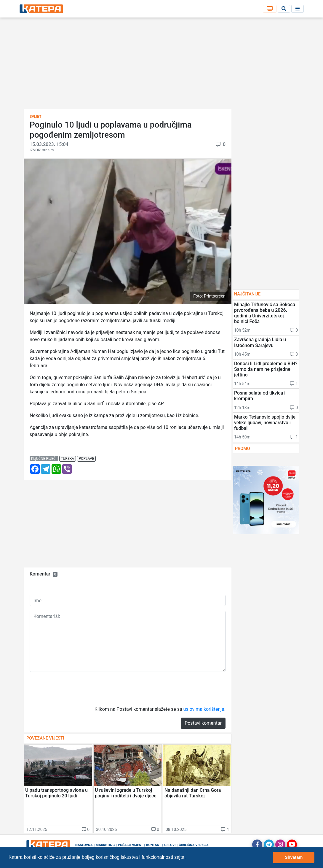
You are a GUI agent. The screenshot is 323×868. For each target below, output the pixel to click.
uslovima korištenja (204, 709)
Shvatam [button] (294, 857)
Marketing (105, 845)
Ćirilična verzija (194, 845)
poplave (87, 459)
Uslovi (170, 845)
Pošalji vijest (131, 845)
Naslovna (84, 845)
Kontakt (153, 845)
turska (67, 459)
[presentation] (75, 688)
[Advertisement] (161, 65)
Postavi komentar (203, 723)
